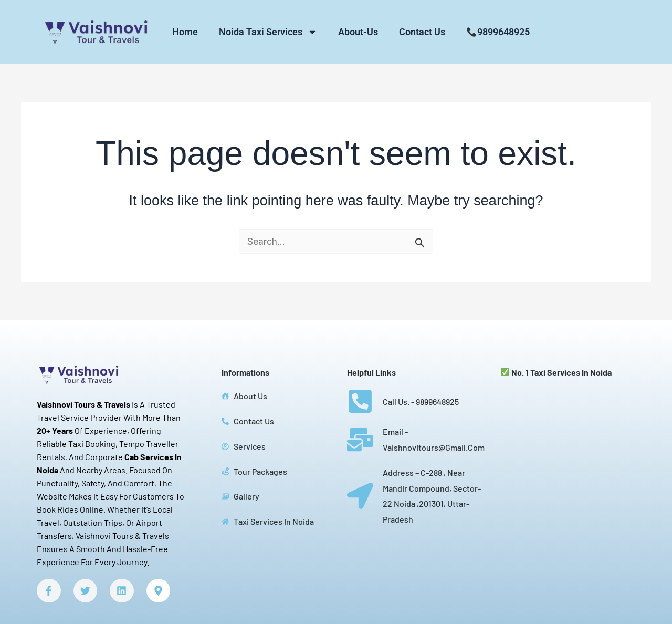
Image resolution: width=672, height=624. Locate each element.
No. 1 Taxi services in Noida (556, 372)
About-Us (358, 32)
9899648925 (498, 32)
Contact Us (422, 32)
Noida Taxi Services (268, 32)
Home (185, 32)
